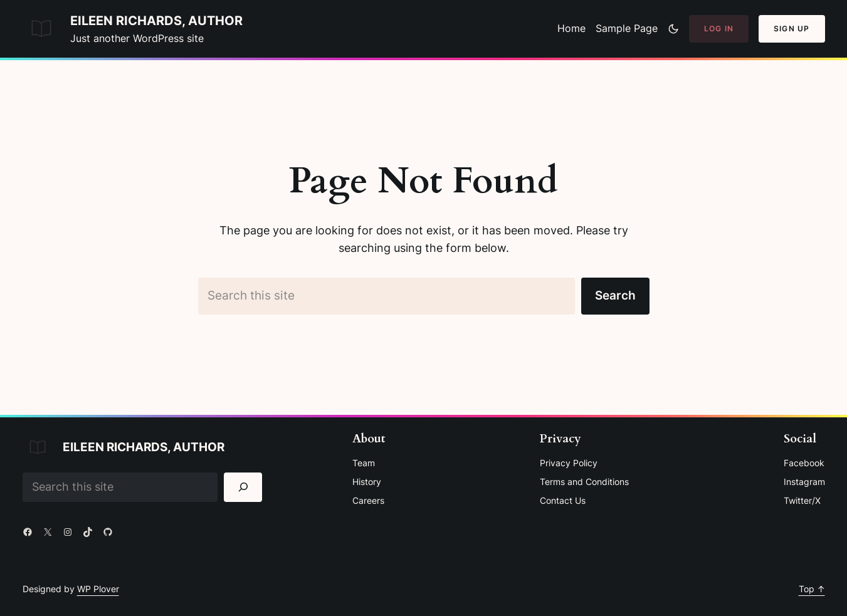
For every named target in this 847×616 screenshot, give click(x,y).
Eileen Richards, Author (156, 21)
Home (571, 28)
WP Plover (98, 589)
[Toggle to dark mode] (673, 29)
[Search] (243, 487)
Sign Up (792, 29)
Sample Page (627, 28)
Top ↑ (812, 589)
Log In (719, 29)
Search (615, 295)
